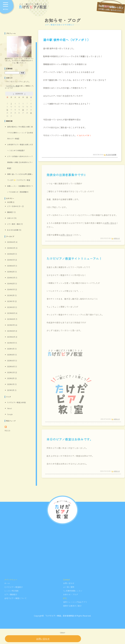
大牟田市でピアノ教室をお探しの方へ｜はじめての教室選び (20, 147)
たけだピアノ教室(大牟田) (16, 402)
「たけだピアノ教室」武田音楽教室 (59, 616)
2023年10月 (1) (12, 307)
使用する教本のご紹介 (72, 606)
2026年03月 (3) (12, 248)
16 (7, 110)
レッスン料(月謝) (11, 591)
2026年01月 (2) (12, 260)
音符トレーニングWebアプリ (75, 602)
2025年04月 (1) (12, 266)
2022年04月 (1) (12, 367)
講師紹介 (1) (11, 212)
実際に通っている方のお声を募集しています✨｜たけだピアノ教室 (20, 177)
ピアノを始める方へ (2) (15, 206)
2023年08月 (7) (12, 319)
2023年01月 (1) (12, 343)
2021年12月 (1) (12, 390)
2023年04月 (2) (12, 337)
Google (10, 414)
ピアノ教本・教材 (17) (15, 224)
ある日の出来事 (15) (14, 230)
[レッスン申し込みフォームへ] (111, 7)
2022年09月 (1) (12, 355)
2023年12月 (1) (12, 295)
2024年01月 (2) (12, 289)
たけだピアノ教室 (13, 86)
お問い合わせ (69, 583)
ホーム (7, 583)
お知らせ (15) (12, 218)
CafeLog (63, 632)
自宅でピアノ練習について (15, 598)
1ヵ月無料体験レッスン (73, 591)
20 (23, 110)
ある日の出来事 (111, 155)
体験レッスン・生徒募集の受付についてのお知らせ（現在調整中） (20, 189)
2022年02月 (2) (12, 378)
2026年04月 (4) (12, 242)
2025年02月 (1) (12, 272)
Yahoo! (9, 408)
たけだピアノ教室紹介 (14, 587)
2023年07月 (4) (12, 325)
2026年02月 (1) (12, 254)
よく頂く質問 (69, 587)
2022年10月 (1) (12, 349)
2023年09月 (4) (12, 313)
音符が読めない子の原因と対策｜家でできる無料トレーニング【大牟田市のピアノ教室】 (20, 133)
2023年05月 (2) (12, 331)
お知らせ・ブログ (62, 20)
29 (31, 113)
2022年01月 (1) (12, 384)
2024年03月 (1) (12, 278)
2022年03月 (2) (12, 372)
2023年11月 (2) (12, 301)
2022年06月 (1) (12, 361)
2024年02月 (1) (12, 284)
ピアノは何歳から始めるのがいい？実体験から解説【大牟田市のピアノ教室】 (20, 162)
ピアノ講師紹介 (11, 594)
